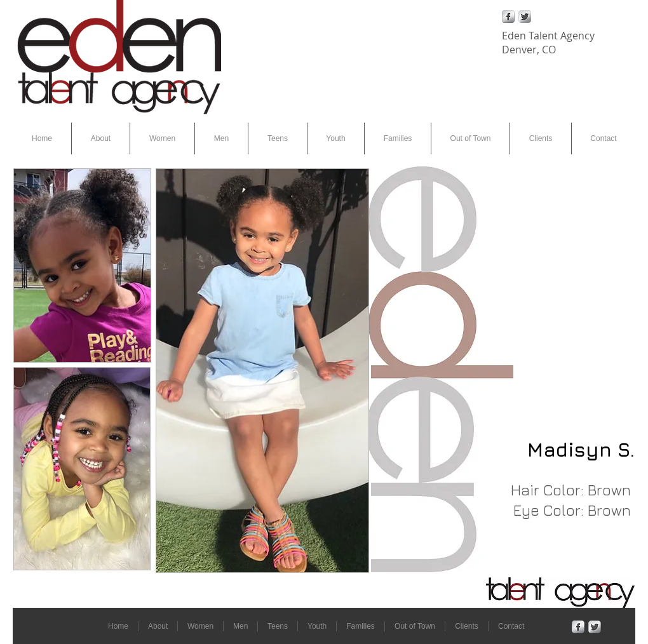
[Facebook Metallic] (508, 17)
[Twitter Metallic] (525, 17)
